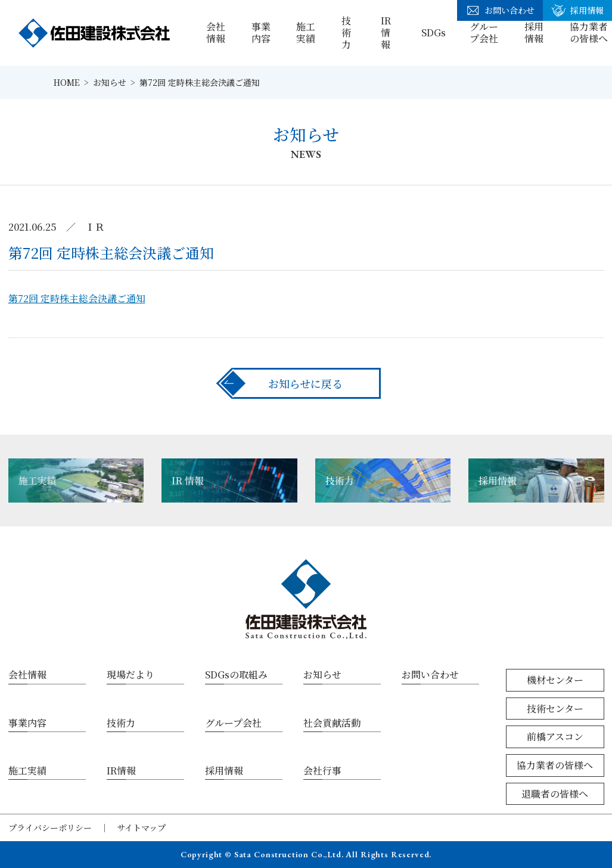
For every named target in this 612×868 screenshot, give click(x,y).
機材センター (555, 680)
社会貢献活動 (332, 723)
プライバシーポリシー (50, 827)
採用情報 (534, 32)
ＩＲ (95, 227)
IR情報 (386, 32)
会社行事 (322, 771)
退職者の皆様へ (555, 794)
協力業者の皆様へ (555, 765)
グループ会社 (484, 32)
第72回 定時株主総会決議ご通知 (77, 298)
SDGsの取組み (236, 675)
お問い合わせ (500, 10)
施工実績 (306, 32)
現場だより (131, 675)
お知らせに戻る (305, 383)
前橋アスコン (555, 737)
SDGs (434, 32)
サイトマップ (141, 827)
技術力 (346, 32)
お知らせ (322, 675)
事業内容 (261, 32)
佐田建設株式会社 (94, 33)
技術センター (555, 709)
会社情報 (216, 32)
